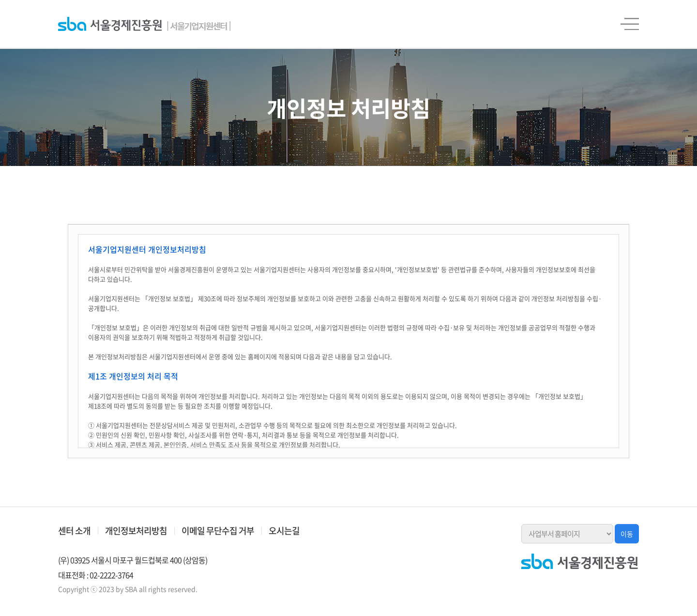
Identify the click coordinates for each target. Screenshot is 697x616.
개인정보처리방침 (136, 531)
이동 (627, 534)
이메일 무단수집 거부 (218, 531)
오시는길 (284, 531)
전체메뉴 (630, 24)
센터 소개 (74, 531)
